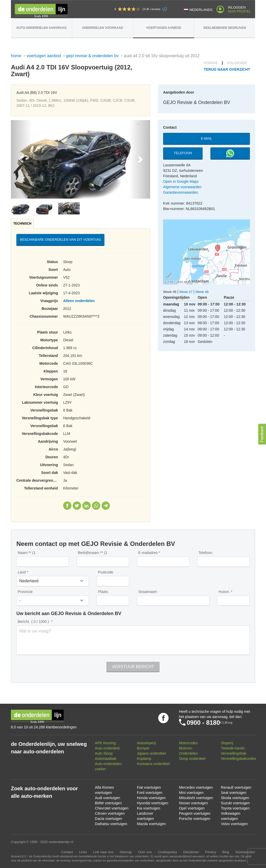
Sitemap (126, 852)
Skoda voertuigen (235, 798)
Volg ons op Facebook (163, 718)
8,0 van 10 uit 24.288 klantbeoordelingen (44, 727)
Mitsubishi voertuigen (196, 798)
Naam (26, 553)
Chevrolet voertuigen (112, 808)
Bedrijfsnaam (93, 553)
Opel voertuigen (192, 808)
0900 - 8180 (203, 723)
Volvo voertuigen (234, 824)
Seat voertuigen (234, 793)
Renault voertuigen (236, 787)
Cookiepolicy (168, 852)
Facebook (67, 506)
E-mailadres (148, 553)
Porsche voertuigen (195, 819)
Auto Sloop (104, 753)
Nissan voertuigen (194, 803)
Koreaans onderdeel (153, 764)
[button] (21, 159)
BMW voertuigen (108, 803)
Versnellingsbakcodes (238, 759)
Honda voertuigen (151, 798)
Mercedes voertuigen (196, 787)
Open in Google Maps (181, 181)
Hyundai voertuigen (153, 803)
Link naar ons (103, 852)
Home (16, 56)
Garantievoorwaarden (181, 192)
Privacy (211, 852)
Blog (226, 852)
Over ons (145, 852)
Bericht (34, 622)
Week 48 (202, 292)
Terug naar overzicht (227, 69)
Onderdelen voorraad (102, 28)
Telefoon (183, 153)
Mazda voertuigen (151, 824)
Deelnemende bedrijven (225, 28)
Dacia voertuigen (108, 819)
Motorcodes (188, 743)
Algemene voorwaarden (182, 187)
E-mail (206, 138)
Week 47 (186, 292)
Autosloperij (146, 743)
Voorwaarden (245, 852)
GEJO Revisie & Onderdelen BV (92, 56)
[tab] (23, 224)
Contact (67, 852)
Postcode (105, 572)
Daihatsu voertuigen (111, 824)
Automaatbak (106, 759)
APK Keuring (105, 743)
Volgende (237, 63)
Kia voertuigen (149, 808)
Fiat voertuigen (149, 787)
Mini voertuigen (191, 793)
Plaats (103, 592)
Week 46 (170, 292)
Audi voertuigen (107, 798)
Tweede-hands (233, 748)
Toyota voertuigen (235, 808)
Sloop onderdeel (192, 759)
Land (22, 572)
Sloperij (227, 743)
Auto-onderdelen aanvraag (41, 28)
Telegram (106, 506)
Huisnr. (224, 592)
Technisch (22, 224)
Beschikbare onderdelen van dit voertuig (60, 240)
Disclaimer (191, 852)
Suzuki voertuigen (235, 803)
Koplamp (144, 759)
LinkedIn (87, 506)
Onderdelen (188, 753)
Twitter (77, 506)
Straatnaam (148, 592)
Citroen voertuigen (110, 813)
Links (83, 852)
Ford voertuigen (150, 793)
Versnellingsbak (234, 753)
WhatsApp (96, 506)
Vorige (211, 63)
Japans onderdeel (151, 753)
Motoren (186, 748)
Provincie (25, 592)
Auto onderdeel (107, 748)
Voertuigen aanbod (164, 28)
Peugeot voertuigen (195, 813)
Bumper (143, 748)
